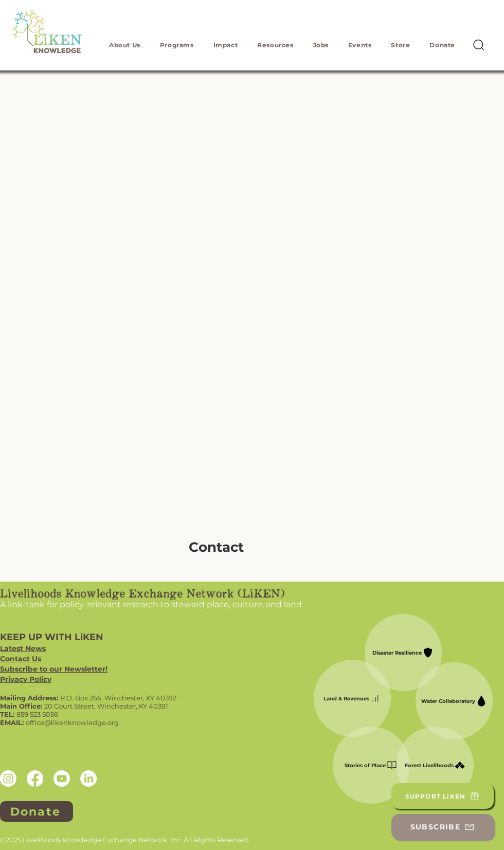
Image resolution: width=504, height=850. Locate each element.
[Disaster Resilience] (403, 653)
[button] (125, 45)
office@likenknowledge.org (72, 722)
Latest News (23, 648)
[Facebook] (35, 779)
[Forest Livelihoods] (435, 765)
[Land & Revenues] (352, 698)
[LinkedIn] (88, 779)
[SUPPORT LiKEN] (443, 796)
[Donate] (37, 811)
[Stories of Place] (371, 765)
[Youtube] (62, 779)
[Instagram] (8, 779)
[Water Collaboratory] (454, 701)
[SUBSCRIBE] (443, 827)
